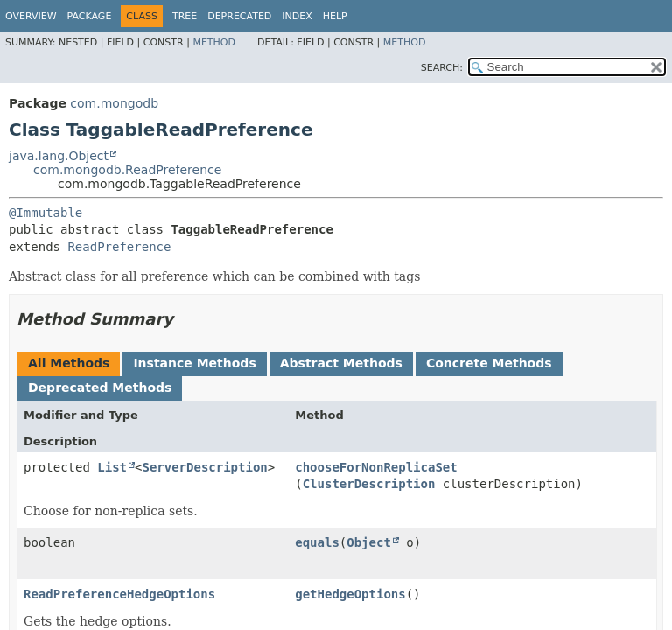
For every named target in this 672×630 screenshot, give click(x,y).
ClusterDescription (369, 484)
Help (335, 16)
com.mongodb (114, 103)
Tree (185, 16)
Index (297, 16)
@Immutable (45, 213)
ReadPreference (119, 247)
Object (369, 542)
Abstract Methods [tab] (341, 363)
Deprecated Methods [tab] (100, 388)
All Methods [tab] (69, 363)
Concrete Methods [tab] (489, 363)
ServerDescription (204, 467)
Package (90, 16)
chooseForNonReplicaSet (376, 467)
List (112, 467)
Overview (31, 16)
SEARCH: (442, 68)
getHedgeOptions (350, 594)
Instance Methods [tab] (194, 363)
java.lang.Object (59, 156)
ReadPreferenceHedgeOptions (119, 594)
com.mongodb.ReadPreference (127, 170)
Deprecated (239, 16)
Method (214, 42)
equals (317, 542)
